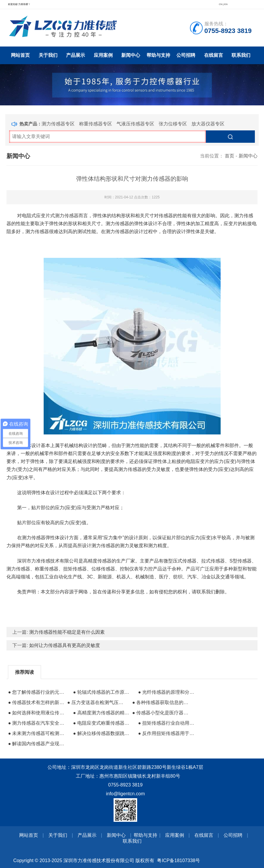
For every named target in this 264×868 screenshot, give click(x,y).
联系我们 (241, 55)
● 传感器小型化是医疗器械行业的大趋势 (161, 713)
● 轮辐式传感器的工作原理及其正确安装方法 (102, 692)
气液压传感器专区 (135, 124)
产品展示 (76, 55)
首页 (229, 156)
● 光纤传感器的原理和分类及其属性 (167, 692)
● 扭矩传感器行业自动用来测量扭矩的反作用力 (167, 723)
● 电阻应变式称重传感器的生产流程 (102, 723)
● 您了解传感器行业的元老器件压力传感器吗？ (37, 692)
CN (221, 4)
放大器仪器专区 (208, 124)
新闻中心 (131, 55)
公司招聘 (186, 55)
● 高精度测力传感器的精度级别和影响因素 (102, 713)
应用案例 (103, 55)
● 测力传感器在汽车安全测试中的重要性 (37, 723)
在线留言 (214, 55)
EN (226, 4)
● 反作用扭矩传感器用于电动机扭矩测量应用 (167, 733)
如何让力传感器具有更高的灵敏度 (65, 645)
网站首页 (20, 55)
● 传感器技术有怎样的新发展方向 (37, 702)
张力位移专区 (173, 124)
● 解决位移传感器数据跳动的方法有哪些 (102, 733)
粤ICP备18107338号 (178, 860)
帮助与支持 (158, 55)
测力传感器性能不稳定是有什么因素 (67, 632)
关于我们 (48, 55)
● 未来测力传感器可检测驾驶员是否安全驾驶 (37, 733)
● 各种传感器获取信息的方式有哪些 (161, 702)
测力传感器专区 (58, 124)
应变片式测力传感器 (57, 216)
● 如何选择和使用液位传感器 (37, 713)
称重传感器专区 (96, 124)
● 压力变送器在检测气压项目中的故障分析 (96, 702)
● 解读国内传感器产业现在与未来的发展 (37, 744)
